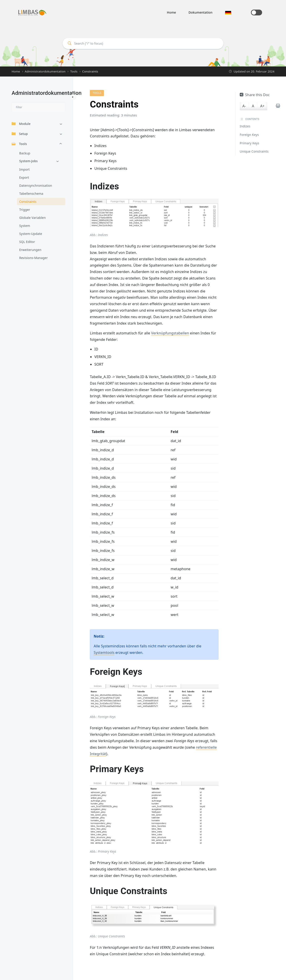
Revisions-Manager (34, 258)
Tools (19, 144)
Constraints (28, 202)
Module (21, 124)
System (25, 226)
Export (24, 177)
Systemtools (104, 653)
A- (244, 106)
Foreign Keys (249, 135)
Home (171, 12)
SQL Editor (27, 242)
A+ (262, 106)
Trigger (25, 210)
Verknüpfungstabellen (170, 333)
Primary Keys (249, 143)
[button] (228, 12)
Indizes (245, 126)
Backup (25, 153)
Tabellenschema (31, 194)
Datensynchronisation (36, 185)
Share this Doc (255, 95)
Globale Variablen (32, 218)
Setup (20, 134)
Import (24, 169)
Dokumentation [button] (201, 12)
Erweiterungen (30, 250)
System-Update (31, 234)
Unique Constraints (254, 151)
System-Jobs (28, 161)
